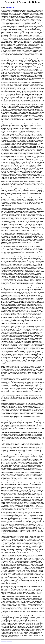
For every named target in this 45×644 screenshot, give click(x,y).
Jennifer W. (11, 7)
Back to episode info (7, 641)
